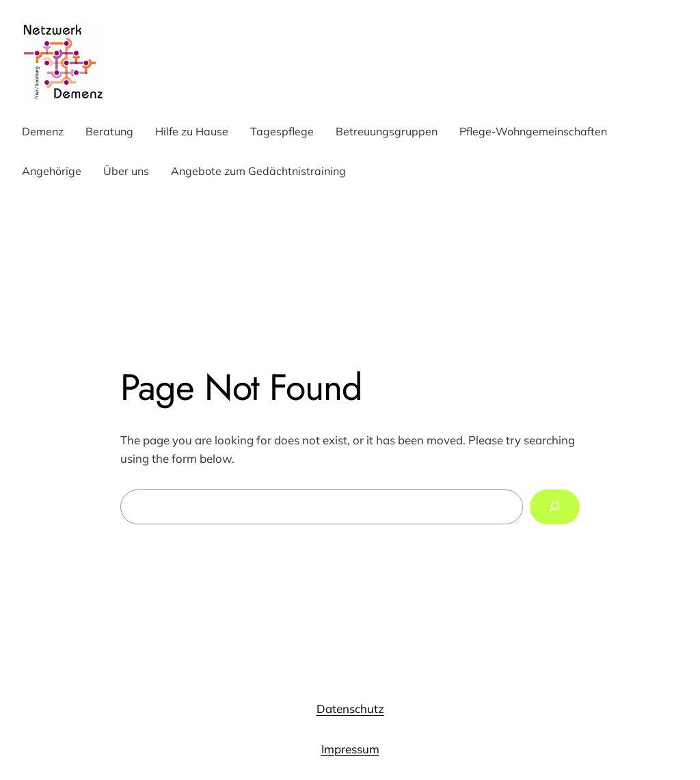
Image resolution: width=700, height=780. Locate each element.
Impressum (350, 749)
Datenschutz (350, 709)
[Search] (555, 507)
